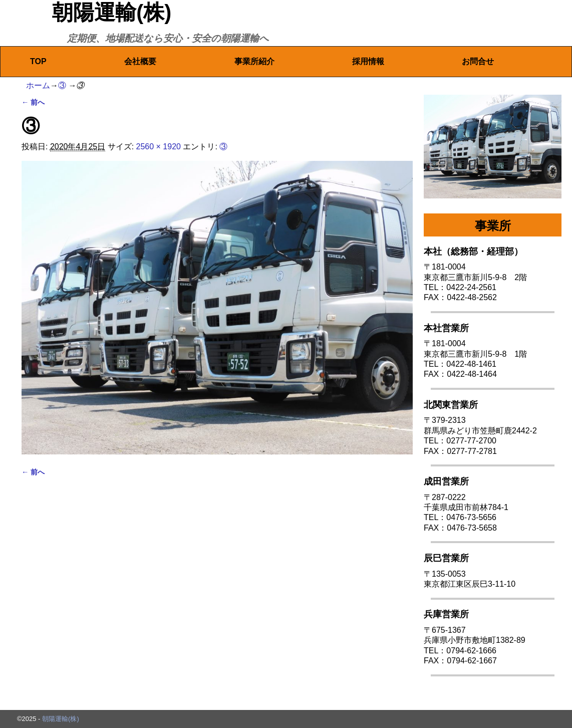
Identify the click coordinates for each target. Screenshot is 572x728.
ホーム (38, 85)
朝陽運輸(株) (112, 12)
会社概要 (140, 61)
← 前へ (33, 102)
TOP (38, 61)
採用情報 (368, 61)
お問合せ (478, 61)
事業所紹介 (254, 61)
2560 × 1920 (159, 147)
